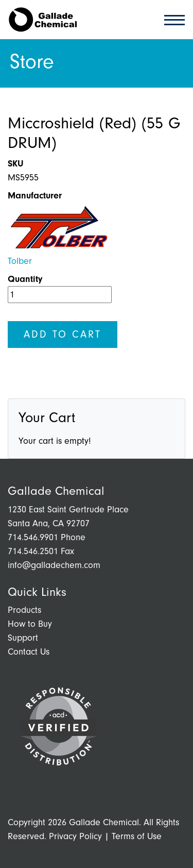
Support (23, 638)
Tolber (20, 261)
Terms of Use (137, 836)
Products (24, 610)
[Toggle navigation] (171, 19)
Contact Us (29, 652)
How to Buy (30, 624)
